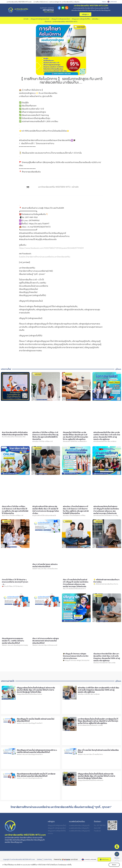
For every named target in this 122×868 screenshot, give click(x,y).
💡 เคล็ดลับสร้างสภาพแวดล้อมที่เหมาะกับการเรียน (106, 581)
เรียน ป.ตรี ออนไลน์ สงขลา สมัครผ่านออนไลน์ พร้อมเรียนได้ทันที (45, 565)
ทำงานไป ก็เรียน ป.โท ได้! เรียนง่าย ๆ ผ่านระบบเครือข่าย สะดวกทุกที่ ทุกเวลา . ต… (15, 582)
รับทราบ (114, 865)
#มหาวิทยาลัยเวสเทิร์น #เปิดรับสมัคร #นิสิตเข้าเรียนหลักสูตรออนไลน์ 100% (15, 434)
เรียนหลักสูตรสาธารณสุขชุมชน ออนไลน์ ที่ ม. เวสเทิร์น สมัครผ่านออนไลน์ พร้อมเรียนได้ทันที (13, 641)
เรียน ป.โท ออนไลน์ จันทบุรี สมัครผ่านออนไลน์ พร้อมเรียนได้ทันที (98, 751)
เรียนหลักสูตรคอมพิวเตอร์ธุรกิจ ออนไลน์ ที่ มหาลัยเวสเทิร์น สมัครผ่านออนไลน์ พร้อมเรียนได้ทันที (36, 775)
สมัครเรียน (95, 19)
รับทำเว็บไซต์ (74, 860)
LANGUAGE (113, 2)
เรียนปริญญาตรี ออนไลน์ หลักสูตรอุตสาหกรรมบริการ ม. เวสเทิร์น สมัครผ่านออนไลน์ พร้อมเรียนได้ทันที (37, 751)
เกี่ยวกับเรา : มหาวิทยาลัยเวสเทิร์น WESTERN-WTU (61, 22)
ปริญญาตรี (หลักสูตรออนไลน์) (40, 19)
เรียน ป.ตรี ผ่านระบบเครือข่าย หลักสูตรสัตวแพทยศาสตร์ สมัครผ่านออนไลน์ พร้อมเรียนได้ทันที (46, 641)
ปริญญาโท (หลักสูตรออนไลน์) (60, 19)
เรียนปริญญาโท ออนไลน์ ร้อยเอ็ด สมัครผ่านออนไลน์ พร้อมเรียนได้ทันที (36, 720)
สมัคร (117, 850)
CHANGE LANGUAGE (90, 860)
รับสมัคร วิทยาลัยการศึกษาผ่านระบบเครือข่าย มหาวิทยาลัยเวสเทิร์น (45, 257)
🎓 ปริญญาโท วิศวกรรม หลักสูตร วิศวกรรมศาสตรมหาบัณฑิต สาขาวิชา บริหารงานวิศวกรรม (76, 656)
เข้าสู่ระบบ (104, 2)
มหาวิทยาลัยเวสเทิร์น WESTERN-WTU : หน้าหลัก (58, 187)
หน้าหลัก (26, 19)
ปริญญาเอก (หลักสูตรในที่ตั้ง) (81, 19)
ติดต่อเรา (117, 858)
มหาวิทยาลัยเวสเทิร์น (21, 9)
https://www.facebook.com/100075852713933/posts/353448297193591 (51, 248)
